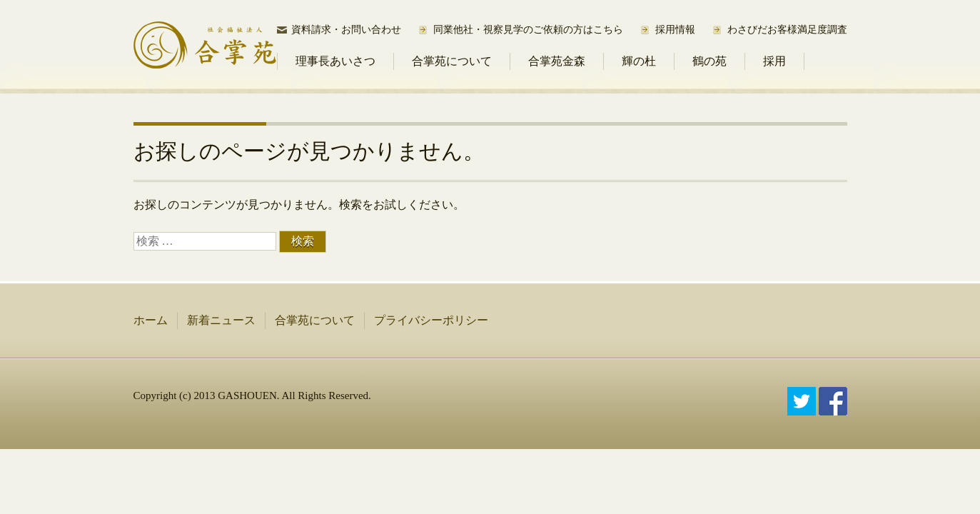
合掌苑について (452, 61)
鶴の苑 (709, 61)
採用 (774, 61)
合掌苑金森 (557, 61)
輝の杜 (639, 61)
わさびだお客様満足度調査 (787, 30)
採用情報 (675, 30)
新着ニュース (221, 320)
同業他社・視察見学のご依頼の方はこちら (528, 30)
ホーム (151, 320)
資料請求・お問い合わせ (346, 30)
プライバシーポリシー (431, 320)
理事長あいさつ (335, 61)
